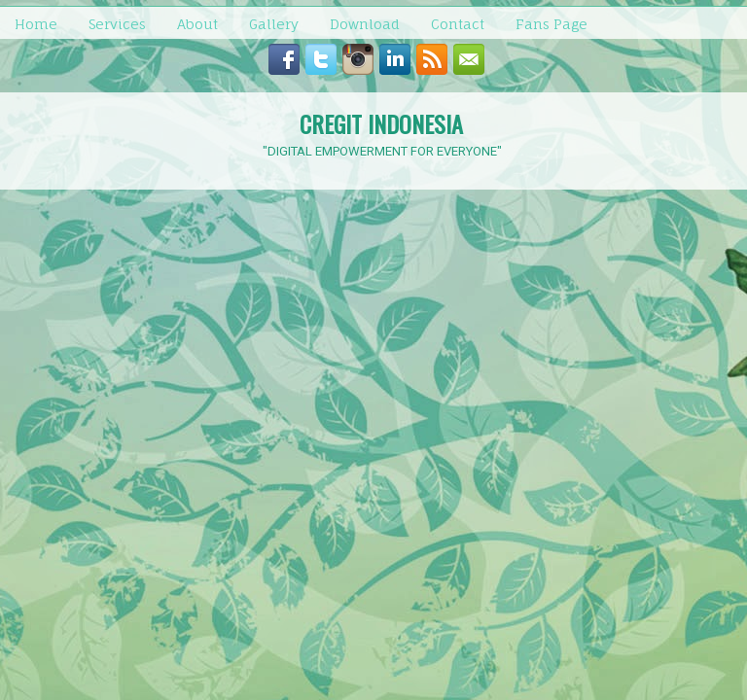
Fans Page (551, 24)
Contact (458, 24)
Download (365, 24)
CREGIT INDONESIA (381, 123)
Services (117, 24)
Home (36, 24)
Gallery (274, 24)
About (197, 24)
